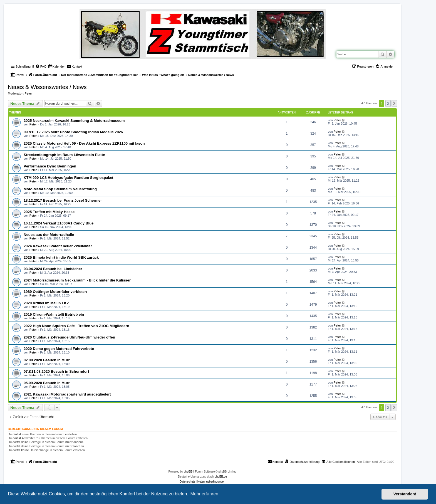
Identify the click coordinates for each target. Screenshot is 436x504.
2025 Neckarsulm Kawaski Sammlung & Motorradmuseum (74, 121)
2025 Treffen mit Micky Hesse (49, 212)
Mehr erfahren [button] (204, 494)
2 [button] (388, 103)
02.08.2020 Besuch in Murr (47, 360)
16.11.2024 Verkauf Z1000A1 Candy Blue (59, 223)
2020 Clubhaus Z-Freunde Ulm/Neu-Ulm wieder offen (69, 337)
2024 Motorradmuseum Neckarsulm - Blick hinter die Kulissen (78, 280)
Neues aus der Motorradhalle (49, 235)
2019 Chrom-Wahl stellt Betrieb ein (54, 314)
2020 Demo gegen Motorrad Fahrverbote (59, 349)
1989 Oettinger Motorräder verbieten (55, 292)
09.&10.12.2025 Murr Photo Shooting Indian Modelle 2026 (73, 132)
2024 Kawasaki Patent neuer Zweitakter (58, 246)
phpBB (188, 472)
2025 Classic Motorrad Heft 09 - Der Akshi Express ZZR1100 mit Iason (84, 143)
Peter (28, 93)
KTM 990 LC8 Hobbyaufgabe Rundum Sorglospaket (68, 178)
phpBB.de (221, 477)
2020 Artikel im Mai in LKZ (46, 303)
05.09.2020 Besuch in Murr (47, 383)
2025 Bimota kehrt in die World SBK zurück (61, 257)
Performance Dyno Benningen (50, 166)
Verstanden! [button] (405, 494)
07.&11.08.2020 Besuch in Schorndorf (56, 371)
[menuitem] (41, 66)
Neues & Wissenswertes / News (47, 87)
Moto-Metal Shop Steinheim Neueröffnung (60, 189)
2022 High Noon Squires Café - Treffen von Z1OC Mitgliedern (76, 326)
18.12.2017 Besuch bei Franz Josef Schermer (63, 200)
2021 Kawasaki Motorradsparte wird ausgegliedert (67, 394)
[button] (394, 103)
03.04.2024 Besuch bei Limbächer (53, 269)
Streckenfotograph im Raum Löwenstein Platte (64, 155)
